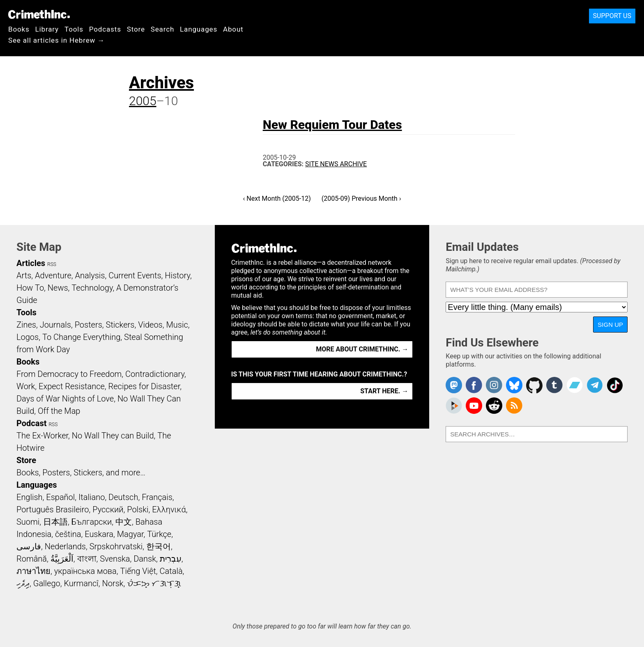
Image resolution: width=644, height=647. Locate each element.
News (58, 288)
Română (32, 559)
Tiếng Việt (138, 571)
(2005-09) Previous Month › (361, 198)
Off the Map (59, 411)
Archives (161, 83)
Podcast (31, 423)
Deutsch (123, 497)
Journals (55, 325)
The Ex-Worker (42, 436)
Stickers (120, 325)
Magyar (130, 534)
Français (157, 497)
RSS (52, 264)
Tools (74, 29)
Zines (26, 325)
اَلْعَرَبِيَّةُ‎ (62, 559)
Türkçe (159, 534)
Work (26, 386)
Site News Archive (336, 164)
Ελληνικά (169, 509)
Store (136, 29)
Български (92, 522)
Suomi (28, 522)
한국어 (159, 546)
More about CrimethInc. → (362, 349)
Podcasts (105, 29)
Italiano (92, 497)
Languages (199, 29)
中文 (124, 522)
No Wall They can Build (113, 436)
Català (171, 571)
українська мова (85, 571)
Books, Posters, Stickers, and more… (81, 473)
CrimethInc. (39, 14)
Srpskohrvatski (116, 546)
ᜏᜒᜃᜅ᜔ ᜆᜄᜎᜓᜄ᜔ (154, 583)
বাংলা (87, 559)
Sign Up (610, 325)
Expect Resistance (72, 386)
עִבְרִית (171, 559)
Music (177, 325)
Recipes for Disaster (144, 386)
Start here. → (384, 391)
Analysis (90, 275)
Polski (138, 509)
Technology (92, 288)
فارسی (29, 546)
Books (19, 29)
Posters (89, 325)
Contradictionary (155, 374)
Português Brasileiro (53, 509)
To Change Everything (81, 337)
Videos (150, 325)
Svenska (115, 559)
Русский (108, 509)
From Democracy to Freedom (69, 374)
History (177, 275)
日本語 (55, 522)
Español (60, 497)
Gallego (47, 583)
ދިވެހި (23, 583)
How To (30, 288)
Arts (24, 275)
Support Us (612, 16)
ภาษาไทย (33, 571)
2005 (143, 101)
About (233, 29)
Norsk (113, 583)
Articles (31, 263)
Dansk (145, 559)
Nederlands (65, 546)
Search (162, 29)
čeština (68, 534)
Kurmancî (81, 583)
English (30, 497)
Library (47, 29)
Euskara (99, 534)
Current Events (135, 275)
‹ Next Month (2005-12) (277, 198)
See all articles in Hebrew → (56, 40)
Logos (28, 337)
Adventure (53, 275)
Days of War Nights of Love (65, 399)
